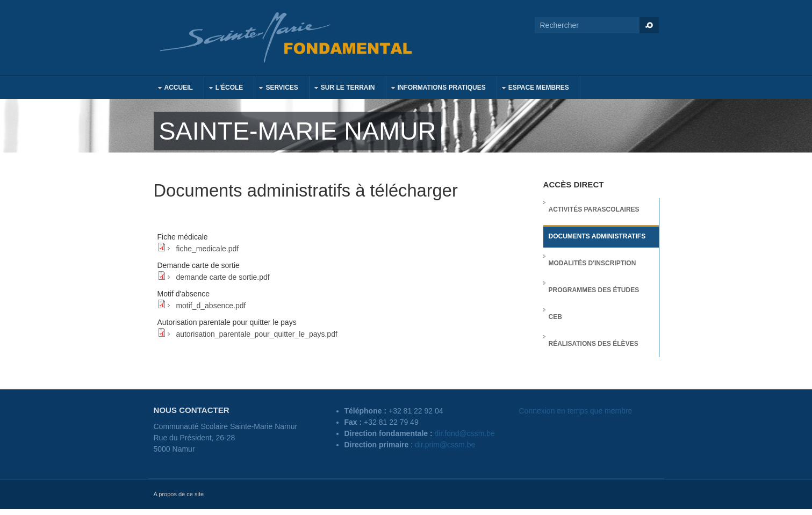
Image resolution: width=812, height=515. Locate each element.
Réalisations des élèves (594, 344)
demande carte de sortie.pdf (222, 277)
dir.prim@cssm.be (445, 445)
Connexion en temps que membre (576, 411)
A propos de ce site (179, 494)
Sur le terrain (343, 89)
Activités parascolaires (594, 209)
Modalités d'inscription (592, 263)
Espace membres (533, 89)
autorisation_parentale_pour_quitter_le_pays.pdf (256, 334)
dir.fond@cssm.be (465, 433)
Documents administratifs (597, 236)
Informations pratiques (436, 89)
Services (276, 89)
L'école (224, 89)
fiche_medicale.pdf (207, 249)
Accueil (173, 89)
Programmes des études (594, 290)
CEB (555, 317)
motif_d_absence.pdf (211, 306)
